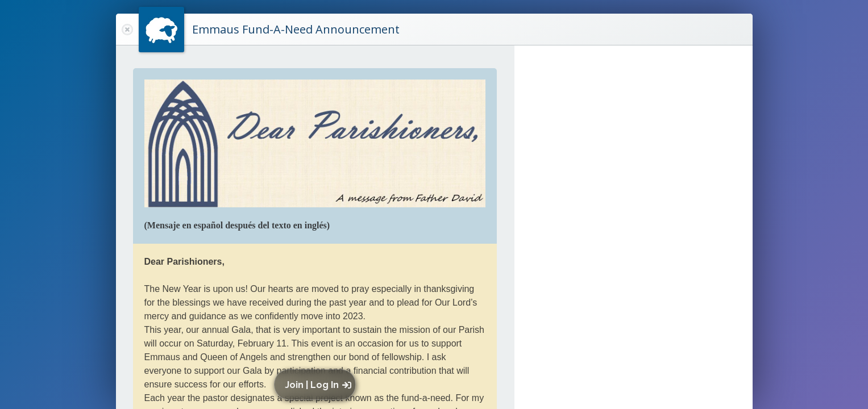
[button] (317, 385)
